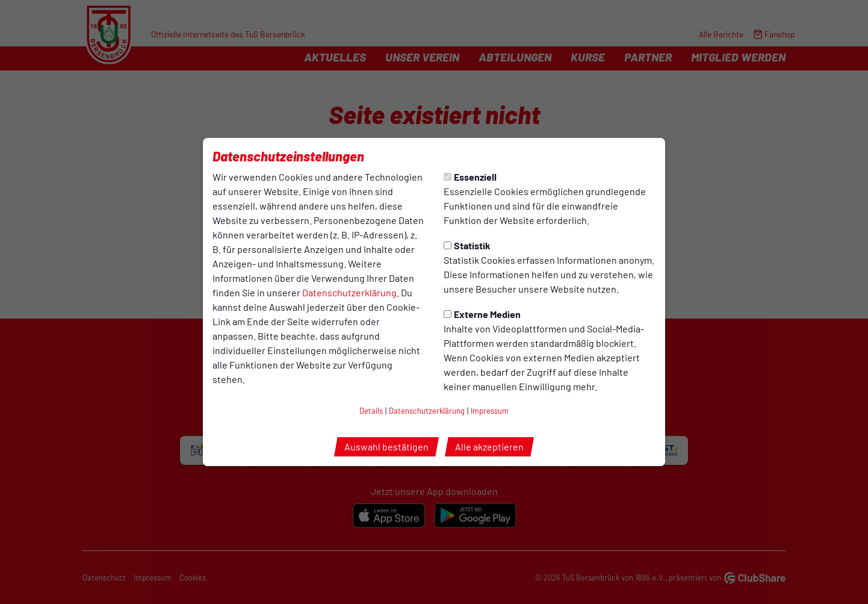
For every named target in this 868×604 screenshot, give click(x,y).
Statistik (467, 245)
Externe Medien (482, 314)
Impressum (490, 411)
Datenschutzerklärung (349, 292)
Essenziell (470, 177)
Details (371, 411)
